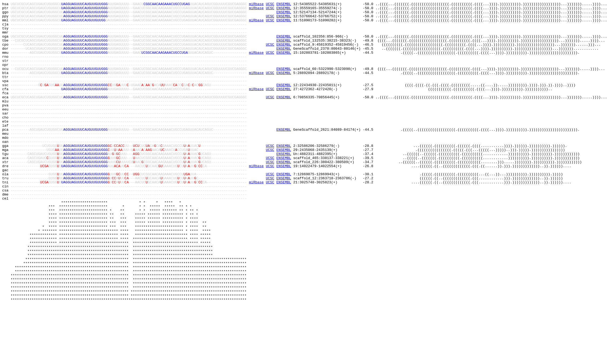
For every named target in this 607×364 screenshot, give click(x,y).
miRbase (256, 5)
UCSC (270, 5)
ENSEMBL (284, 5)
